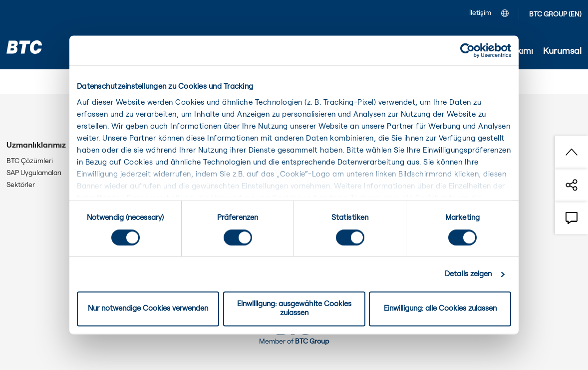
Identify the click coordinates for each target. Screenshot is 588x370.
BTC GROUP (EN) (555, 14)
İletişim (480, 13)
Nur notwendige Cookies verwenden (148, 309)
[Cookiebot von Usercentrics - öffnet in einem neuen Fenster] (467, 50)
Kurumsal (68, 84)
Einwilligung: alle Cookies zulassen (440, 309)
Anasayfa (24, 84)
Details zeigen (468, 274)
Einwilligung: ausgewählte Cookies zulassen (294, 309)
